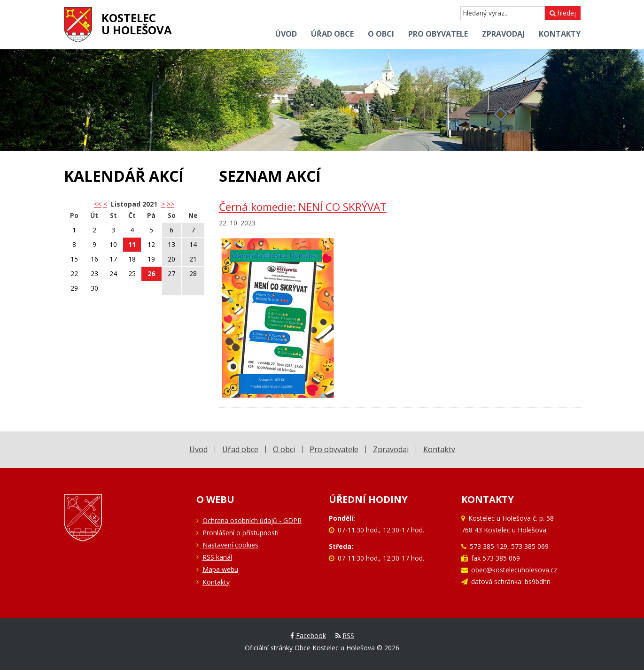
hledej (563, 13)
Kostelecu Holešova (137, 24)
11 (132, 244)
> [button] (163, 204)
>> (171, 204)
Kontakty (216, 582)
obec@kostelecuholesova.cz (514, 570)
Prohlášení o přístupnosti (241, 533)
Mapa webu (220, 569)
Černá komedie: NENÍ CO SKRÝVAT (303, 207)
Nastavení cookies (230, 545)
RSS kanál (217, 557)
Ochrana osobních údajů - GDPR (252, 520)
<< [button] (98, 204)
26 (151, 273)
